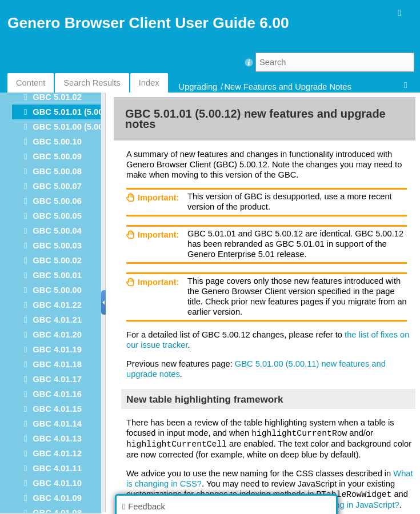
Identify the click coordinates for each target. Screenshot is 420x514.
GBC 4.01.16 (57, 394)
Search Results (92, 83)
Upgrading (198, 87)
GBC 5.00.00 (57, 290)
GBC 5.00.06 (57, 201)
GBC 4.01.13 (57, 439)
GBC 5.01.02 (57, 97)
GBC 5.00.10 (57, 142)
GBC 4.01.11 (57, 468)
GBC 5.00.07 (57, 186)
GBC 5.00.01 (57, 275)
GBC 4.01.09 (57, 498)
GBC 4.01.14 (57, 424)
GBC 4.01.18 (57, 364)
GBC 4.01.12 (57, 453)
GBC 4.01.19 (57, 350)
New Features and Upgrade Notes (287, 87)
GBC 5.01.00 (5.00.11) (75, 127)
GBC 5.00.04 (57, 231)
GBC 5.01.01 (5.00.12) (75, 112)
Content (31, 83)
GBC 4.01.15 (57, 409)
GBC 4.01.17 (57, 379)
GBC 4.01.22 (57, 305)
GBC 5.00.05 (57, 216)
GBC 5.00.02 (57, 260)
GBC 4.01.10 (57, 483)
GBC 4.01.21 (57, 320)
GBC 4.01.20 (57, 335)
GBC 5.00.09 (57, 156)
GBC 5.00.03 (57, 246)
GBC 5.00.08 (57, 171)
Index (149, 83)
